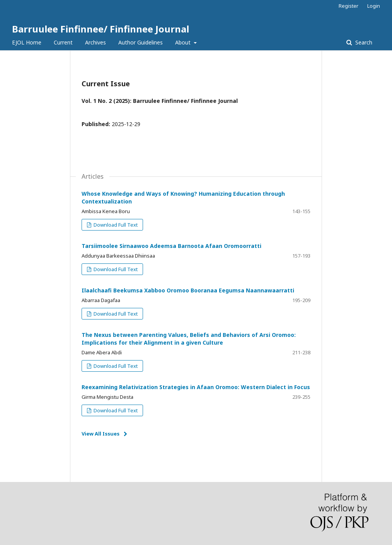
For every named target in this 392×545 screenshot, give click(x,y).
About (184, 42)
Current (63, 42)
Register (349, 6)
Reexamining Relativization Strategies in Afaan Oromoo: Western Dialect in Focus (196, 387)
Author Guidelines (141, 42)
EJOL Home (27, 42)
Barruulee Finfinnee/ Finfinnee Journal (101, 29)
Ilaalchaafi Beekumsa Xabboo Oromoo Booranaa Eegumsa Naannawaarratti (188, 290)
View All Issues (101, 434)
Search (363, 42)
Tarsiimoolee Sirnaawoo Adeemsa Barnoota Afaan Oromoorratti (171, 246)
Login (374, 6)
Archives (95, 42)
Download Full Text (115, 225)
